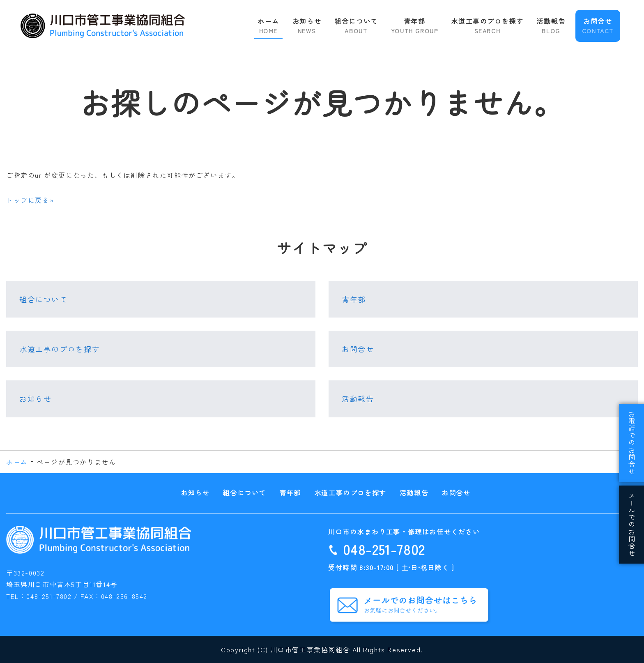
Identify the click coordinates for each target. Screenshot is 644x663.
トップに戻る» (30, 200)
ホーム (268, 26)
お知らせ (307, 26)
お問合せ (598, 26)
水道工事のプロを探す (487, 26)
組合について (356, 26)
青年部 (415, 26)
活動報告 (551, 26)
